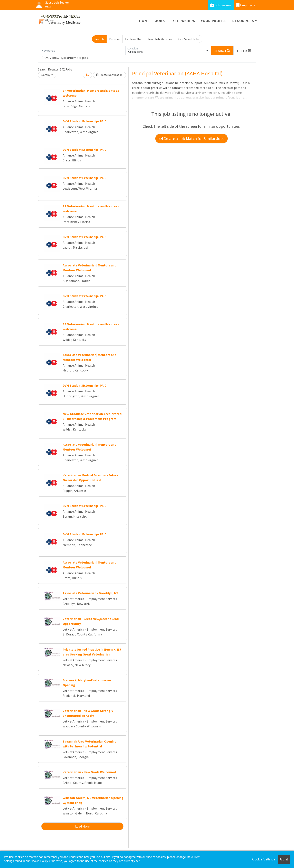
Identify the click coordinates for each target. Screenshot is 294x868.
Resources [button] (243, 21)
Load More (82, 826)
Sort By (46, 75)
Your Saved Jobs (189, 39)
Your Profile (214, 21)
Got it (284, 859)
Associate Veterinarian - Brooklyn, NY (90, 593)
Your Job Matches (160, 39)
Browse (114, 39)
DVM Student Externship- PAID (85, 121)
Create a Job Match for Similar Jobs (192, 138)
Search (99, 39)
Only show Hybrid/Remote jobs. (67, 58)
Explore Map (134, 39)
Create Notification (109, 75)
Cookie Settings (264, 859)
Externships (183, 21)
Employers (246, 5)
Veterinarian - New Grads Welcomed (89, 772)
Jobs (160, 21)
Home (144, 21)
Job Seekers (221, 5)
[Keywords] (82, 51)
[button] (244, 51)
